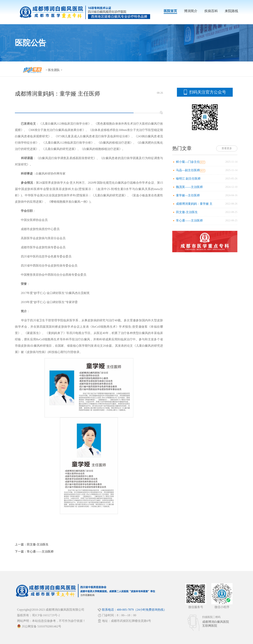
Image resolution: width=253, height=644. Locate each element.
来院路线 (231, 11)
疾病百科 (211, 11)
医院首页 (170, 11)
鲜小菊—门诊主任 (188, 162)
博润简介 (191, 11)
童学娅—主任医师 (188, 195)
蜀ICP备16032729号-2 (46, 615)
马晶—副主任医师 (188, 170)
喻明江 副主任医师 (188, 179)
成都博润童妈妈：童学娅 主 (194, 204)
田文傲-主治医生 (38, 544)
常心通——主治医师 (40, 552)
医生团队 (54, 70)
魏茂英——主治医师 (189, 187)
